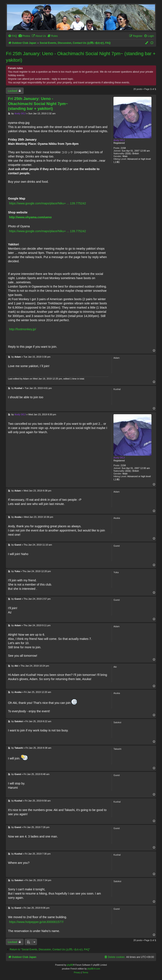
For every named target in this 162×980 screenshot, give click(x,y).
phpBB (70, 965)
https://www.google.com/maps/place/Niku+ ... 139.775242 (47, 203)
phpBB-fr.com (94, 969)
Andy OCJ (119, 140)
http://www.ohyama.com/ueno (30, 217)
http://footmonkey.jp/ (23, 329)
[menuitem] (12, 36)
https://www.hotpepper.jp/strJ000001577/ (36, 922)
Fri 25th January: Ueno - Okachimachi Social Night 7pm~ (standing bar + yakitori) (81, 57)
